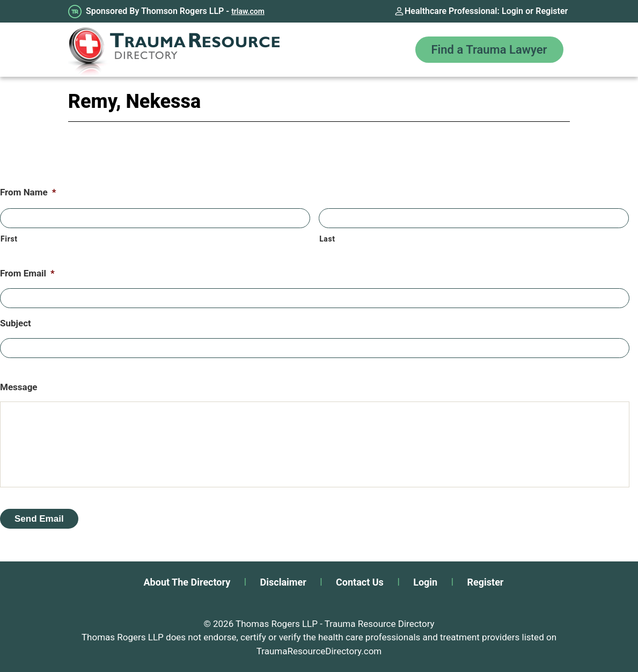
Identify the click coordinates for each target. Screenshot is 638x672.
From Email (27, 273)
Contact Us (360, 582)
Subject (16, 323)
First (9, 239)
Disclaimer (283, 582)
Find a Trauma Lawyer (489, 50)
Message (19, 387)
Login (512, 11)
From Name (28, 192)
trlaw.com (248, 11)
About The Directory (187, 582)
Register (552, 11)
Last (327, 239)
